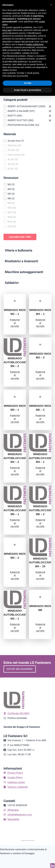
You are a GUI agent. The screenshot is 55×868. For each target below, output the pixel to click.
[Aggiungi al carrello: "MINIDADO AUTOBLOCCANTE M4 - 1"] (40, 471)
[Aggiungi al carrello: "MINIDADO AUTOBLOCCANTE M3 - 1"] (15, 627)
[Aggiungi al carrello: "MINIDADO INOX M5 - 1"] (15, 419)
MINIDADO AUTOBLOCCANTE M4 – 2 (16, 458)
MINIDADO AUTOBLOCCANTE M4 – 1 (42, 458)
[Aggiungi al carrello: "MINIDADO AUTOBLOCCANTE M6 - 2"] (40, 523)
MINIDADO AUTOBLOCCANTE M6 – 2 (42, 510)
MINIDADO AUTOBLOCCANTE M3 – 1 (16, 615)
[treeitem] (27, 106)
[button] (27, 106)
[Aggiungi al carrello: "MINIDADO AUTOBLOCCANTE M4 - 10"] (40, 575)
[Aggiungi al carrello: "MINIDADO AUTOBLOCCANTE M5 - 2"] (15, 375)
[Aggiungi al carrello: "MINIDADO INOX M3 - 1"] (15, 323)
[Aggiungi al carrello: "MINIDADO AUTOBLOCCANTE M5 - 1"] (15, 523)
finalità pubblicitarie (35, 44)
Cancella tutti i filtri (20, 237)
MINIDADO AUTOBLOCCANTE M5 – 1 (16, 510)
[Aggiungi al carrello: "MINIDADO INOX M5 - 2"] (40, 419)
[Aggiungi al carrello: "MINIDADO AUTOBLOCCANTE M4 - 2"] (15, 471)
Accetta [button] (27, 83)
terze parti (7, 30)
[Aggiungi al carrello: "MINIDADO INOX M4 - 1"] (40, 323)
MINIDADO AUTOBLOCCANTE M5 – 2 (16, 362)
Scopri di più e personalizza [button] (27, 90)
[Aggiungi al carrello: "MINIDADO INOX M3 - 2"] (40, 375)
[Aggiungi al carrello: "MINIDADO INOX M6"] (40, 627)
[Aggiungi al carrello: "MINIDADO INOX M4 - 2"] (15, 575)
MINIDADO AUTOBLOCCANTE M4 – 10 (42, 563)
